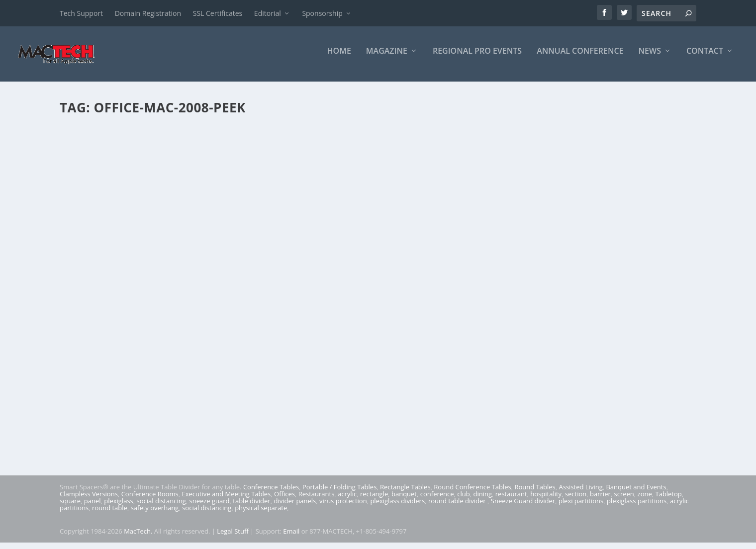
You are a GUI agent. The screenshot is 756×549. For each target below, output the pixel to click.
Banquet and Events (636, 493)
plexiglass (119, 507)
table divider (251, 507)
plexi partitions (581, 507)
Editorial (268, 13)
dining (483, 500)
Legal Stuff (233, 538)
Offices (284, 500)
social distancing (161, 507)
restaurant (511, 500)
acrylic (347, 500)
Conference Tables (271, 493)
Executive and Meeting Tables (226, 500)
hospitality (546, 500)
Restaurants (317, 500)
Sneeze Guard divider (523, 507)
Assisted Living (580, 493)
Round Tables (535, 493)
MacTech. (138, 538)
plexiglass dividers (397, 507)
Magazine (387, 58)
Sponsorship (322, 13)
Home (339, 58)
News (650, 58)
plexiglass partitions (637, 507)
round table (110, 514)
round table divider (458, 507)
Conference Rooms (150, 500)
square (70, 507)
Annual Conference (580, 58)
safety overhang (155, 514)
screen (624, 500)
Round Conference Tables (472, 493)
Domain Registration (148, 13)
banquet (404, 500)
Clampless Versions (89, 500)
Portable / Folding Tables (339, 493)
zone (645, 500)
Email (291, 538)
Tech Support (81, 13)
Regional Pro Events (477, 58)
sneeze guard (210, 507)
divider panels (295, 507)
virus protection (343, 507)
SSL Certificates (218, 13)
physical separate (261, 514)
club (463, 500)
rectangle (374, 500)
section (576, 500)
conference (437, 500)
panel (93, 507)
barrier (600, 500)
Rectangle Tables (405, 493)
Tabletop (669, 500)
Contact (705, 58)
